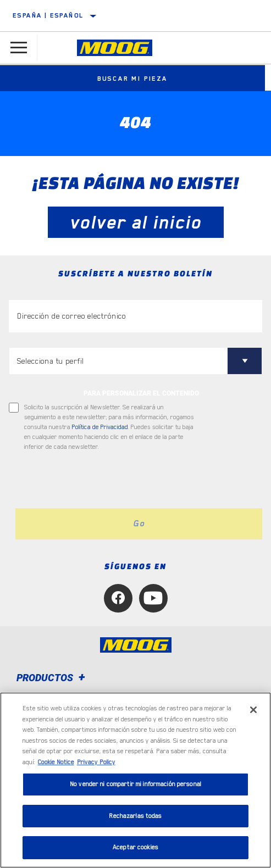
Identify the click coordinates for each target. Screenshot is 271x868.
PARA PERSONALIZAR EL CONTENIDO (141, 393)
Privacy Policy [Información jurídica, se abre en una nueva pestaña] (96, 762)
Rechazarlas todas (135, 816)
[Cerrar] (253, 710)
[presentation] (101, 480)
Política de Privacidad (100, 427)
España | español (48, 15)
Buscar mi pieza (136, 79)
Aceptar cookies (135, 847)
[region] (135, 780)
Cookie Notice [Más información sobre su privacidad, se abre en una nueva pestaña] (56, 762)
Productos (52, 678)
